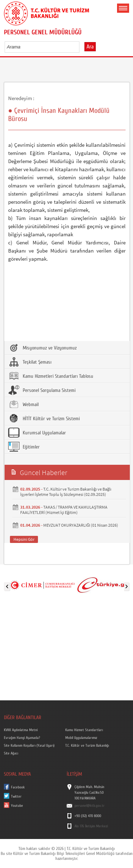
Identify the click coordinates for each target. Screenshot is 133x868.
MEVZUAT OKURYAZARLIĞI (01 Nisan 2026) (81, 525)
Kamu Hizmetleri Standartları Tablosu (51, 376)
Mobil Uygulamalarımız (81, 738)
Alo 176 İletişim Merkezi (91, 826)
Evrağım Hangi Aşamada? (22, 738)
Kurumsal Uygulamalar (37, 433)
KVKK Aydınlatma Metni (21, 730)
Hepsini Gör (24, 539)
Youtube (17, 806)
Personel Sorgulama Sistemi (42, 390)
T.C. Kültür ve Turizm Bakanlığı (87, 746)
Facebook (18, 787)
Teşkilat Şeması (30, 362)
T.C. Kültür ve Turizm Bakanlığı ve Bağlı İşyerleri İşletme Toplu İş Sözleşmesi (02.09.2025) (66, 492)
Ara (90, 47)
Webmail (23, 404)
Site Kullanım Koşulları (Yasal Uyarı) (29, 746)
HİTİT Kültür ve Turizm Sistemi (44, 418)
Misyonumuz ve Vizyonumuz (42, 348)
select (81, 47)
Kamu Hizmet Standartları (84, 730)
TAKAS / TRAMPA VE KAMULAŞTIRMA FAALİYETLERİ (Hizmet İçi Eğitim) (64, 510)
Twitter (16, 797)
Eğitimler (24, 447)
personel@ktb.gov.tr (90, 806)
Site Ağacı (11, 753)
